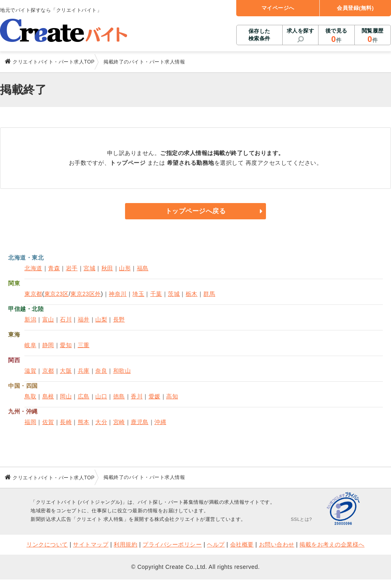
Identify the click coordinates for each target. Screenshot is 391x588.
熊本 (84, 422)
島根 (48, 396)
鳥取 (30, 396)
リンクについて (47, 544)
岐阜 (30, 345)
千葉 (156, 294)
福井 (84, 319)
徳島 (119, 396)
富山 (48, 319)
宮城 (89, 268)
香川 (137, 396)
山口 (101, 396)
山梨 (101, 319)
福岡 (30, 422)
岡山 (66, 396)
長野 (119, 319)
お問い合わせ (277, 544)
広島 (84, 396)
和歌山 (122, 371)
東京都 (33, 294)
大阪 (66, 371)
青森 (54, 268)
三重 (84, 345)
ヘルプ (216, 544)
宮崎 (119, 422)
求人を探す (301, 31)
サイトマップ (91, 544)
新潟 (30, 319)
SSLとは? (301, 519)
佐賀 (48, 422)
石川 (66, 319)
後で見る (336, 36)
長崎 (66, 422)
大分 (101, 422)
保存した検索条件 (259, 35)
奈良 (101, 371)
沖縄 (160, 422)
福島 (143, 268)
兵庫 (84, 371)
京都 (48, 371)
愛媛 (155, 396)
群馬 (209, 294)
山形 (125, 268)
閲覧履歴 (373, 36)
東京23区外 (86, 294)
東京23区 (57, 294)
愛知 (66, 345)
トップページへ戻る (196, 211)
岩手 (72, 268)
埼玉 (138, 294)
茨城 (174, 294)
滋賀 (30, 371)
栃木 (192, 294)
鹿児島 (140, 422)
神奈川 (118, 294)
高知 (172, 396)
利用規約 (125, 544)
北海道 (33, 268)
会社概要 (242, 544)
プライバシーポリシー (172, 544)
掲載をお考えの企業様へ (332, 544)
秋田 (107, 268)
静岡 (48, 345)
